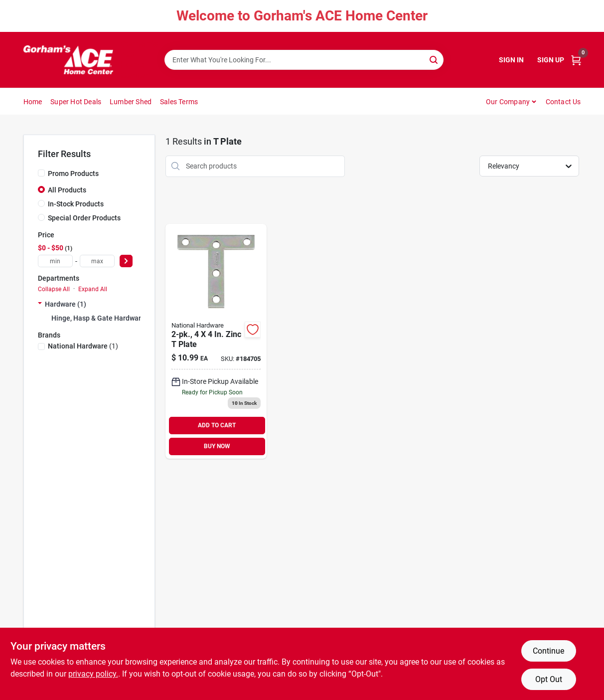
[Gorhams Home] (68, 60)
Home (33, 102)
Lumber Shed (131, 102)
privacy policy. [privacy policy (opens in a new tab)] (93, 674)
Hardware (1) (66, 304)
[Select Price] (126, 261)
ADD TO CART (217, 425)
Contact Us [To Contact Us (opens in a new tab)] (563, 102)
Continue (548, 651)
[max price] (97, 261)
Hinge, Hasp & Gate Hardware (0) (103, 318)
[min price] (55, 261)
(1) (83, 346)
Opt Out (549, 679)
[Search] (434, 59)
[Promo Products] (41, 173)
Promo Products (73, 174)
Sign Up (551, 60)
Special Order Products (84, 218)
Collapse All (54, 289)
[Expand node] (40, 304)
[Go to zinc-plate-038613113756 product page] (216, 341)
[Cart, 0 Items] (576, 60)
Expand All (93, 289)
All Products (67, 190)
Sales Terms (179, 102)
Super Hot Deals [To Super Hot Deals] (76, 102)
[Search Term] (304, 60)
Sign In (511, 60)
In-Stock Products (76, 204)
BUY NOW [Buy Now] (217, 446)
